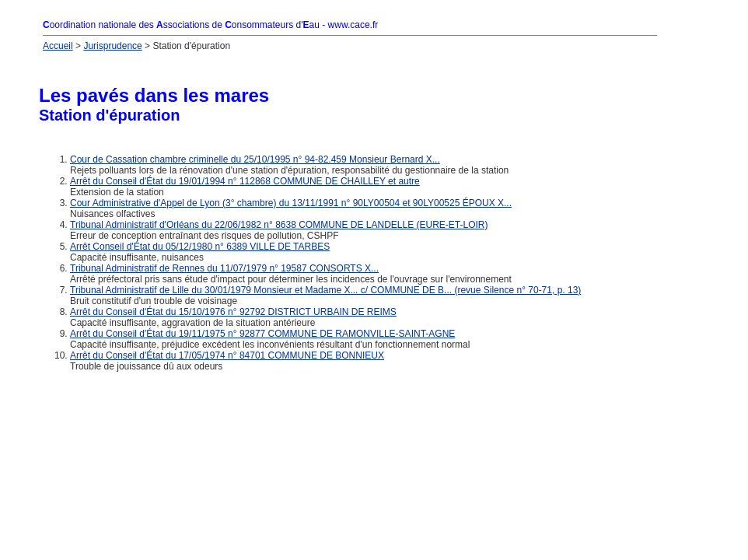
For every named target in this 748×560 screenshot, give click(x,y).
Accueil (58, 46)
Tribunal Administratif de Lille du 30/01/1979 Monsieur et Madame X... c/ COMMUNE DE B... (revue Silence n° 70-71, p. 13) (325, 290)
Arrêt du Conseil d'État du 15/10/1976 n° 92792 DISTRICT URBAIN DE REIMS (233, 312)
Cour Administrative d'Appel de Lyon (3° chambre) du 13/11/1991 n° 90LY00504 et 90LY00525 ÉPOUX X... (291, 203)
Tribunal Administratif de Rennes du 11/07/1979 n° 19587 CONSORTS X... (224, 268)
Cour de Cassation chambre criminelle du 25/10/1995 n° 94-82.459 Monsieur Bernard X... (255, 159)
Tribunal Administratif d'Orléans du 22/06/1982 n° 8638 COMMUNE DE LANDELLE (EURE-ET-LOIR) (279, 225)
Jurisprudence (112, 46)
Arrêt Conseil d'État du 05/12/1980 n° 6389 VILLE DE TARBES (200, 247)
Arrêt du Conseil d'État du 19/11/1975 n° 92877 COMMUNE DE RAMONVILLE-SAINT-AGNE (262, 334)
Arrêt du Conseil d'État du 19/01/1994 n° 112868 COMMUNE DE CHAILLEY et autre (245, 181)
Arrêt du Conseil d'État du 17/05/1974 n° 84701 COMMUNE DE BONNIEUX (227, 355)
